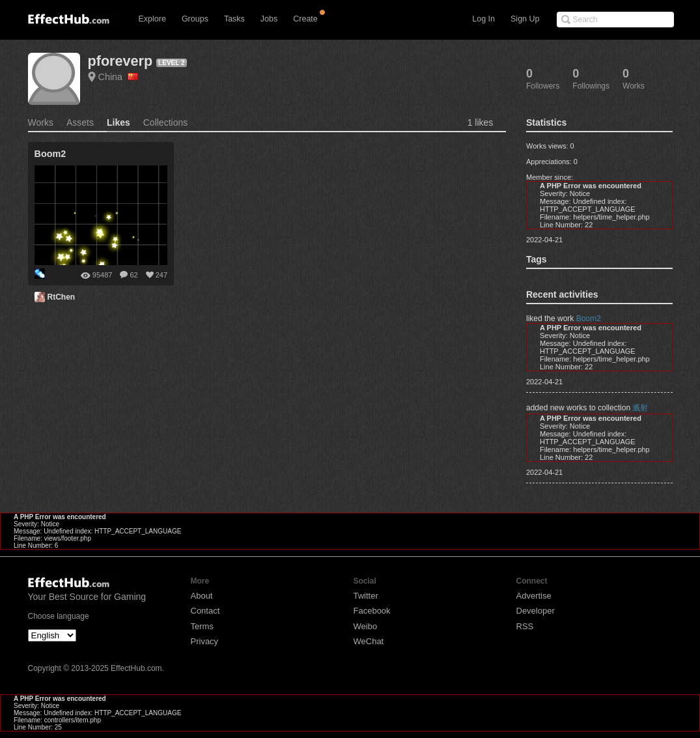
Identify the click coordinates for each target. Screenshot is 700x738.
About (202, 596)
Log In (483, 19)
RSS (525, 626)
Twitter (366, 596)
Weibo (366, 626)
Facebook (372, 611)
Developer (536, 611)
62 (133, 275)
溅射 (640, 408)
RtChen (62, 297)
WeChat (369, 641)
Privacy (205, 641)
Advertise (534, 596)
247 (161, 275)
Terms (202, 626)
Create (305, 19)
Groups (195, 19)
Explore (152, 19)
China (119, 77)
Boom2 (589, 319)
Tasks (234, 19)
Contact (205, 611)
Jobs (269, 19)
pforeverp (120, 61)
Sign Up (525, 19)
